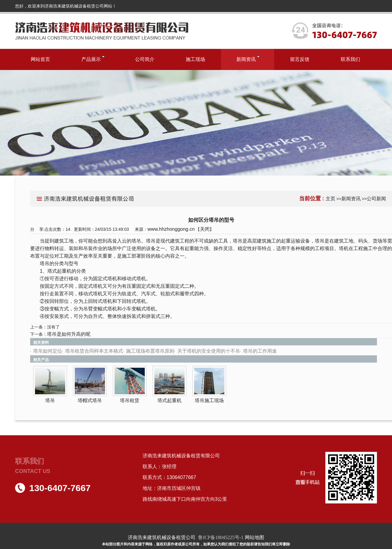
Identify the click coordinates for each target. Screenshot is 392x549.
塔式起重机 (169, 400)
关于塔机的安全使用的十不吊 (209, 351)
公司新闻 (376, 199)
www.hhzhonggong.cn (171, 229)
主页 (330, 199)
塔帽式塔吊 (90, 400)
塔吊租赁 (130, 400)
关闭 (205, 229)
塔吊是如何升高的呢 (69, 334)
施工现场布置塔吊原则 (150, 351)
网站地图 (254, 537)
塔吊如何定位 (48, 351)
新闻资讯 (351, 199)
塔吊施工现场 (209, 400)
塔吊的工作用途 (260, 351)
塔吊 (50, 400)
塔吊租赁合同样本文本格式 (94, 351)
